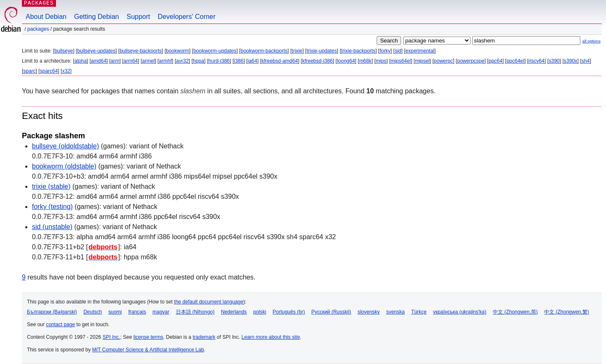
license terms (148, 337)
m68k (365, 61)
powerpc (443, 61)
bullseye (64, 51)
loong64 (346, 61)
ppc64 (496, 61)
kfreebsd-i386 (318, 61)
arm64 (131, 61)
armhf (166, 61)
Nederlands (234, 312)
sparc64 (49, 71)
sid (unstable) (52, 227)
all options (591, 41)
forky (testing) (52, 207)
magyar (161, 312)
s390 (554, 61)
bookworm (177, 51)
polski (260, 312)
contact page (60, 324)
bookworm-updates (215, 51)
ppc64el (516, 61)
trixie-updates (322, 51)
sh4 (586, 61)
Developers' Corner (187, 17)
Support (138, 17)
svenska (396, 312)
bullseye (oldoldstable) (65, 146)
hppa (198, 61)
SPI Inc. (112, 337)
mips (381, 61)
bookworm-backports (264, 51)
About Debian (46, 17)
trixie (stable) (51, 186)
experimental (420, 51)
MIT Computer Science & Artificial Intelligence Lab (148, 350)
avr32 (182, 61)
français (137, 312)
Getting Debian (97, 17)
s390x (571, 61)
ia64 (252, 61)
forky (385, 51)
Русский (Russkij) (331, 312)
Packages (38, 29)
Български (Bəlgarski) (52, 312)
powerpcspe (471, 61)
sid (398, 51)
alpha (81, 61)
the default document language (209, 302)
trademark (204, 337)
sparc (29, 71)
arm (115, 61)
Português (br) (289, 312)
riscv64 (537, 61)
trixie (297, 51)
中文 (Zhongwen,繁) (567, 312)
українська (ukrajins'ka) (460, 312)
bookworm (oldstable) (64, 166)
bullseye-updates (96, 51)
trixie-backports (358, 51)
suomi (115, 312)
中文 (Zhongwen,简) (515, 312)
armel (149, 61)
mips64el (401, 61)
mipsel (422, 61)
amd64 (99, 61)
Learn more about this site (271, 337)
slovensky (369, 312)
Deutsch (93, 312)
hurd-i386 (219, 61)
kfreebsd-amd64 (280, 61)
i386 (239, 61)
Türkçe (419, 312)
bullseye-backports (141, 51)
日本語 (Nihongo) (195, 312)
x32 (66, 71)
